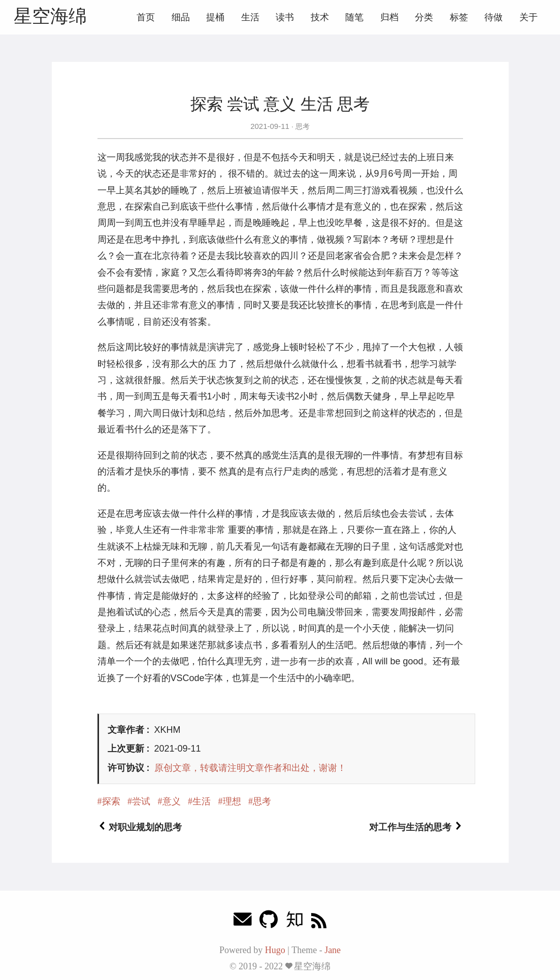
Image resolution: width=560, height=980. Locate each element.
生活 (250, 17)
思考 (302, 126)
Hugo (275, 950)
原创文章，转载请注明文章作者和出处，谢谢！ (250, 768)
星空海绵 (50, 16)
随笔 (354, 17)
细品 (181, 17)
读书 (285, 17)
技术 (320, 17)
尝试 (141, 801)
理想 (232, 801)
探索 (111, 801)
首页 (146, 17)
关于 (529, 17)
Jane (333, 950)
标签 (459, 17)
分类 (424, 17)
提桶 (215, 17)
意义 (172, 801)
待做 (493, 17)
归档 (389, 17)
